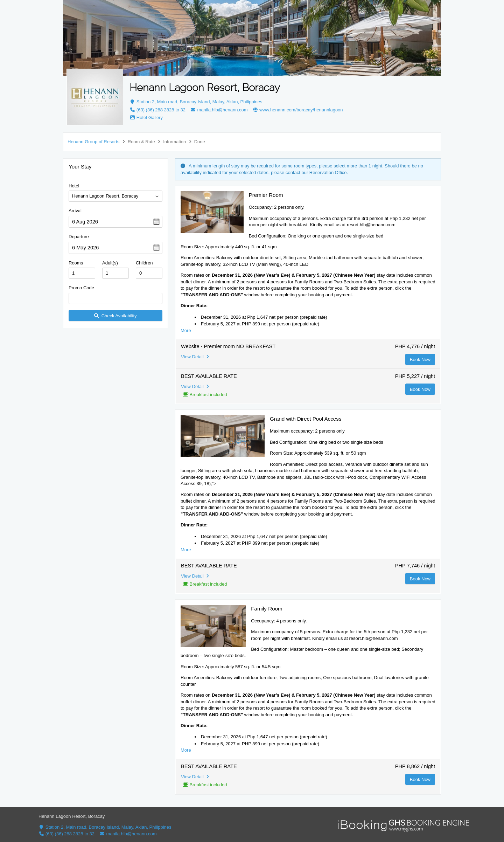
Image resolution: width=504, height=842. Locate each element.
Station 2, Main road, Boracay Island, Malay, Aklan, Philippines (196, 102)
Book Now (420, 360)
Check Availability (115, 316)
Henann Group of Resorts (93, 142)
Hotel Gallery (146, 118)
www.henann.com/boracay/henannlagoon (297, 110)
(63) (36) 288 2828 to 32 (157, 110)
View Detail (195, 357)
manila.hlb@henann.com (219, 110)
